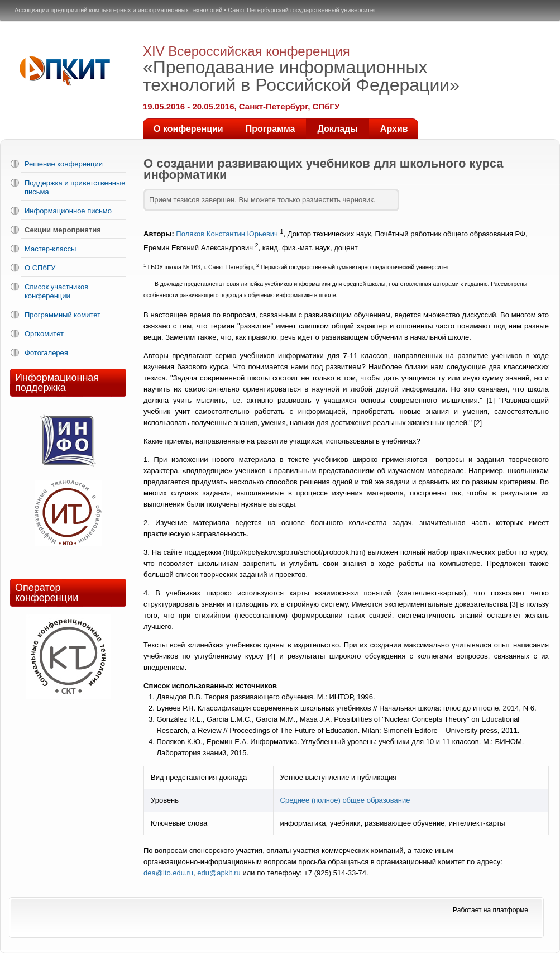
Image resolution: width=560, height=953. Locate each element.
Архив (394, 129)
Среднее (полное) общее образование (345, 800)
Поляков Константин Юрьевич (227, 234)
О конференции (188, 129)
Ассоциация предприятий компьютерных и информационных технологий (118, 10)
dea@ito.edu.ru (168, 873)
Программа (271, 129)
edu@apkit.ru (219, 873)
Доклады (337, 129)
